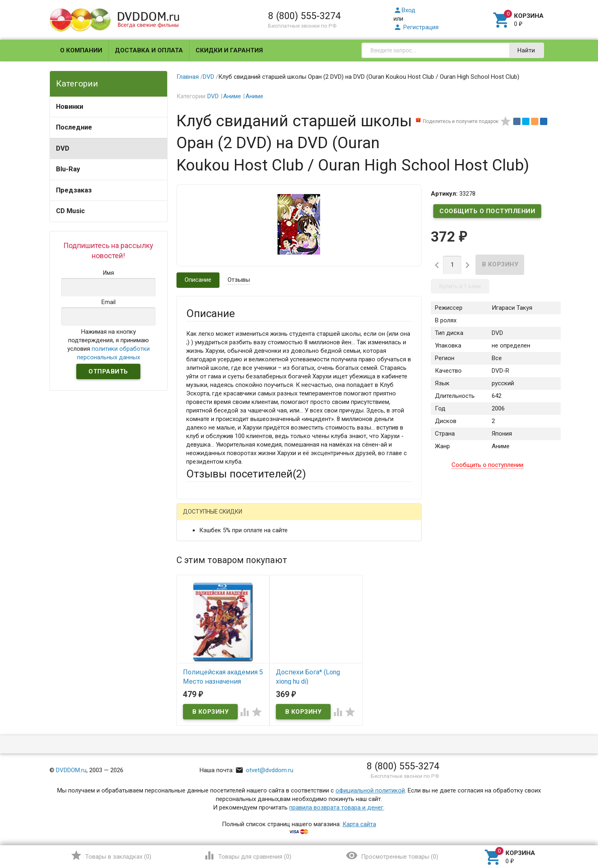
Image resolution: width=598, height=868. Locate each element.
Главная (188, 77)
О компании (81, 50)
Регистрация (416, 27)
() (111, 855)
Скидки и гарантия (229, 50)
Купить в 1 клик (460, 286)
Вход (404, 10)
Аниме (232, 96)
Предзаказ (74, 190)
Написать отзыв (229, 515)
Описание (198, 280)
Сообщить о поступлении (487, 211)
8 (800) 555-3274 (304, 16)
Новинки (70, 107)
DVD (63, 148)
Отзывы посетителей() (246, 474)
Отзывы (239, 280)
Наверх (564, 829)
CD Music (70, 211)
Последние (74, 127)
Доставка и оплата (149, 50)
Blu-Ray (68, 169)
